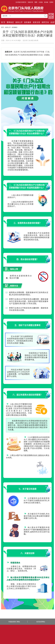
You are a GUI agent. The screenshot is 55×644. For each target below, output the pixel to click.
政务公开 (19, 22)
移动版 (46, 2)
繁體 (36, 2)
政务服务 (28, 22)
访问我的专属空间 (21, 2)
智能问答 (31, 2)
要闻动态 (10, 22)
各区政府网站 (41, 622)
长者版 (41, 2)
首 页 (3, 22)
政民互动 (45, 22)
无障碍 (51, 2)
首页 (2, 27)
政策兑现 (36, 22)
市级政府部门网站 (14, 622)
